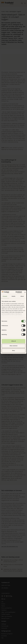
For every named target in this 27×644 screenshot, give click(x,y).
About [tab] (22, 296)
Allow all (13, 341)
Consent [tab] (5, 296)
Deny (13, 350)
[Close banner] (25, 292)
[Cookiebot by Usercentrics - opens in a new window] (16, 292)
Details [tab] (14, 296)
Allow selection (13, 346)
